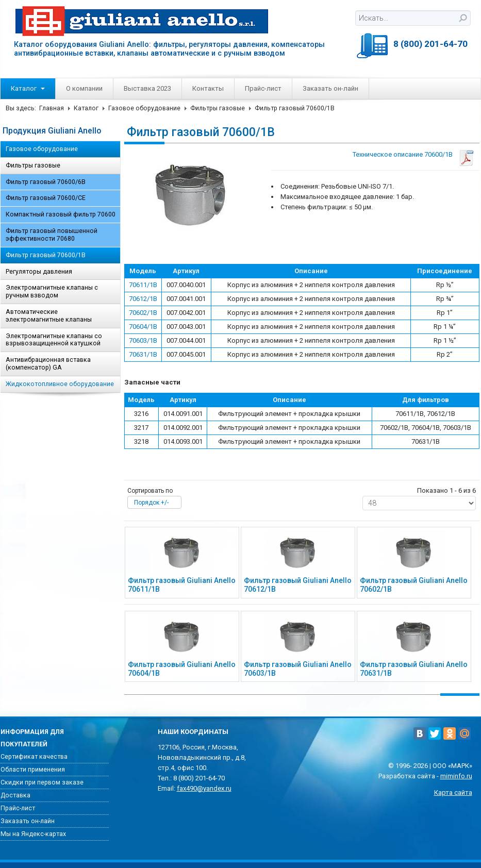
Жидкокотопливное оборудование (60, 384)
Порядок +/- (151, 503)
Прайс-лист (263, 88)
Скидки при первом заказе (42, 782)
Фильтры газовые (218, 108)
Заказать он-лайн (330, 88)
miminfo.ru (456, 776)
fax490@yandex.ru (204, 788)
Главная (52, 108)
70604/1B (143, 327)
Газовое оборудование (144, 108)
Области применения (33, 770)
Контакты (208, 88)
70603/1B (143, 340)
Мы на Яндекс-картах (33, 834)
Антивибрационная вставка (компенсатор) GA (48, 364)
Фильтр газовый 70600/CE (46, 198)
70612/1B (143, 299)
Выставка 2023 (147, 88)
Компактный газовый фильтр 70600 (61, 214)
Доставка (15, 795)
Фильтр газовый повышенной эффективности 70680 (52, 235)
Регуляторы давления (39, 272)
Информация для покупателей (32, 738)
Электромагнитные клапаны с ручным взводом (52, 291)
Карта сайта (453, 792)
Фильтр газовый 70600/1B (46, 255)
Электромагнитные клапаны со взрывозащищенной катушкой (54, 340)
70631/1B (143, 354)
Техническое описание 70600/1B (403, 154)
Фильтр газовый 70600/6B (46, 182)
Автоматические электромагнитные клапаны (49, 316)
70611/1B (143, 285)
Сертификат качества (34, 757)
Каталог (28, 88)
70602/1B (143, 313)
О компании (84, 88)
